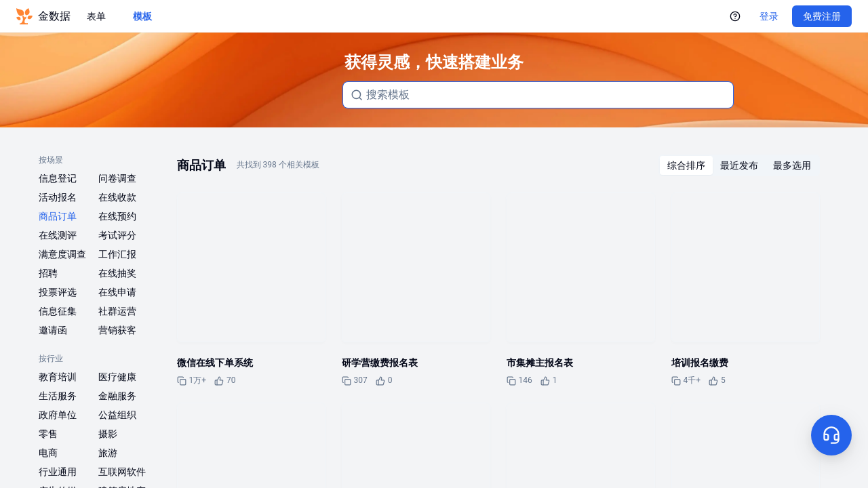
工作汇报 (117, 254)
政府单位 (58, 415)
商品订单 (58, 216)
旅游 (108, 453)
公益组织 (117, 415)
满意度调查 (62, 254)
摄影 (108, 434)
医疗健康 (117, 377)
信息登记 (58, 178)
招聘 (48, 273)
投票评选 (58, 292)
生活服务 (58, 396)
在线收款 (117, 197)
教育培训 (58, 377)
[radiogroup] (739, 165)
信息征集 (58, 311)
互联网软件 (122, 472)
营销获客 (117, 330)
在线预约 (117, 216)
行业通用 (58, 472)
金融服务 (117, 396)
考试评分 (117, 235)
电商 (48, 453)
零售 (48, 434)
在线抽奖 (117, 273)
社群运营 (117, 311)
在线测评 (58, 235)
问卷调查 (117, 178)
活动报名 (58, 197)
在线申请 (117, 292)
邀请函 (53, 330)
